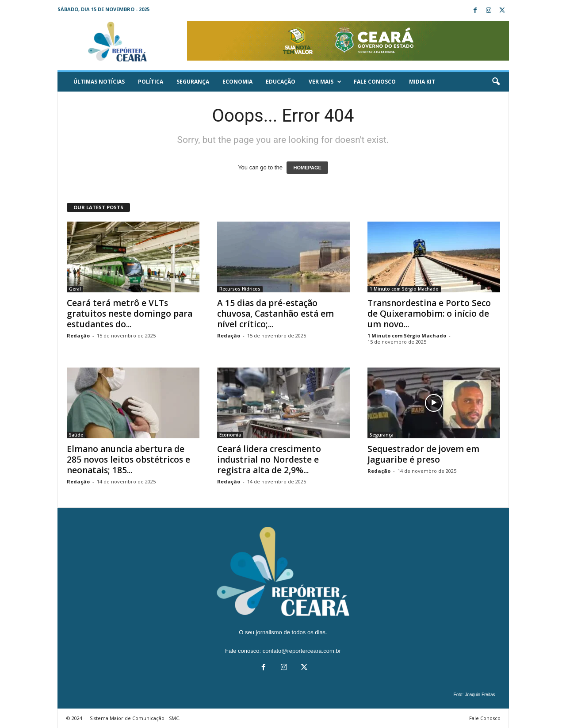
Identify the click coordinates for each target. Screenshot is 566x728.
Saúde (76, 435)
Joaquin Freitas (480, 695)
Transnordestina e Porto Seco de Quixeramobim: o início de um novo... (429, 314)
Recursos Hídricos (240, 289)
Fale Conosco (375, 82)
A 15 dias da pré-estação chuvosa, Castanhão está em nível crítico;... (275, 314)
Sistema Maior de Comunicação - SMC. (135, 718)
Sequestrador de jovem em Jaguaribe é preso (423, 454)
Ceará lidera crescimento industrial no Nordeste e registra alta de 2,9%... (269, 460)
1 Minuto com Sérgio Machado (404, 289)
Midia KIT (422, 82)
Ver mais (325, 82)
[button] (496, 82)
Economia (237, 82)
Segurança (193, 82)
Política (151, 82)
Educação (281, 82)
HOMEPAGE (307, 168)
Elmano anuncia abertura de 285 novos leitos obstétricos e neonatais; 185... (128, 460)
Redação (78, 335)
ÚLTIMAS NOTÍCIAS (99, 82)
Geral (75, 289)
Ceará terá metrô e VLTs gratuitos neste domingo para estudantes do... (130, 314)
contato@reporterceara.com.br (302, 651)
